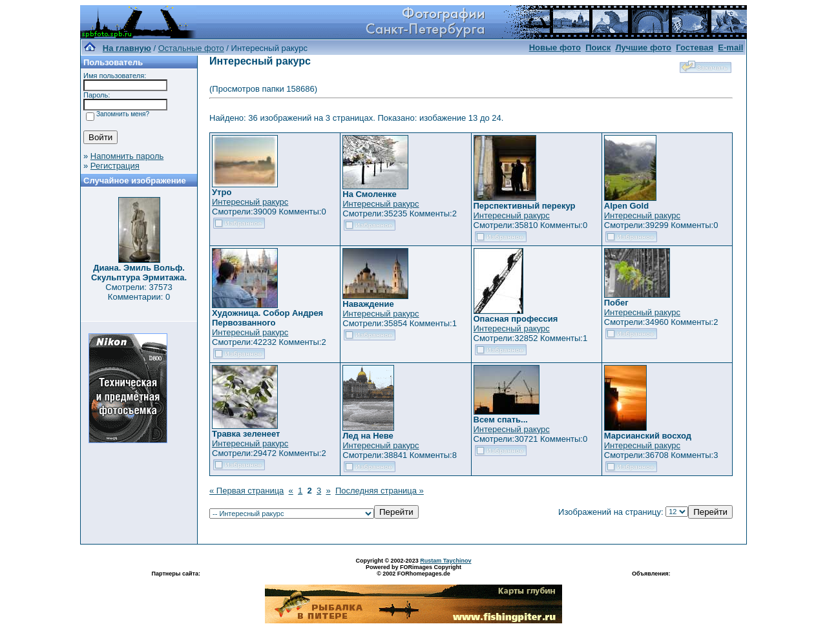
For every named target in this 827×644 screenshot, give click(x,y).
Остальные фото (191, 48)
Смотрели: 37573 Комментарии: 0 (139, 292)
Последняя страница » (380, 491)
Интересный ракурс (250, 202)
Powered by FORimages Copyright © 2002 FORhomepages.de (413, 570)
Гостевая (695, 47)
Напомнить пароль (127, 156)
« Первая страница (246, 491)
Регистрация (115, 166)
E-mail (730, 47)
